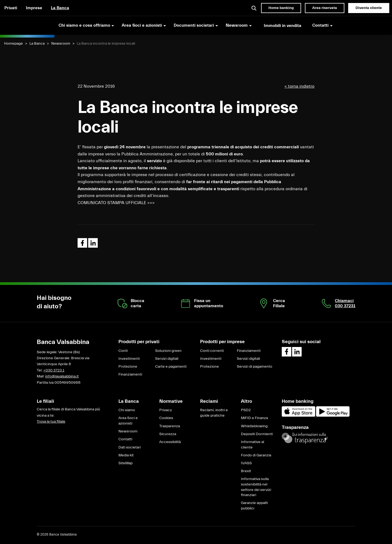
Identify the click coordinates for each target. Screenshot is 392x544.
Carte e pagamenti (171, 367)
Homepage (13, 44)
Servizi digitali (167, 359)
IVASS (246, 463)
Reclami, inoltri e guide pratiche (214, 413)
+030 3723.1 (54, 370)
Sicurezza (168, 434)
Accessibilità (170, 442)
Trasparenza (170, 426)
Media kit (126, 455)
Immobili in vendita (283, 26)
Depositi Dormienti (257, 434)
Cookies (166, 418)
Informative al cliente (252, 445)
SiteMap (125, 463)
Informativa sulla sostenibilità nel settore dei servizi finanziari (256, 487)
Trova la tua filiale (51, 422)
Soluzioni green (168, 351)
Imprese (34, 8)
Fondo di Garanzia (256, 455)
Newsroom (61, 44)
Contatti (125, 439)
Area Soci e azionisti (128, 421)
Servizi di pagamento (255, 367)
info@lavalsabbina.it (62, 376)
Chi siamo (127, 410)
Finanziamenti (130, 374)
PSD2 (246, 410)
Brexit (246, 471)
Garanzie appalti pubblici (254, 506)
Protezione (128, 367)
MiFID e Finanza (254, 418)
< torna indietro (299, 86)
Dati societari (130, 447)
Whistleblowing (254, 426)
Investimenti (129, 359)
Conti (123, 351)
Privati (11, 8)
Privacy (166, 410)
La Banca (60, 8)
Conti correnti (212, 351)
